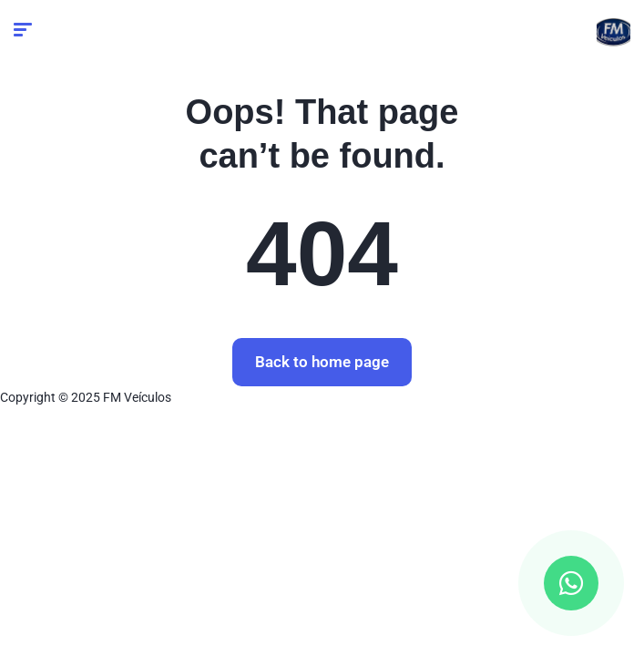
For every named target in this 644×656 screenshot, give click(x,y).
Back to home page (322, 362)
